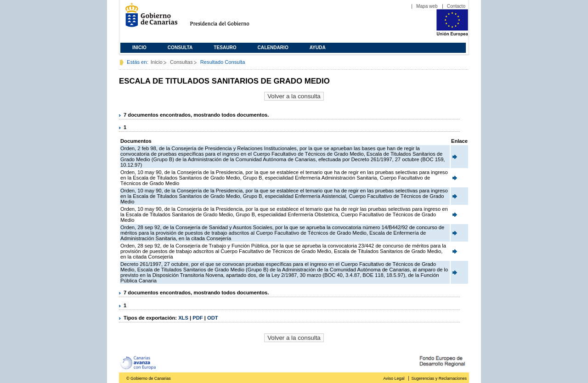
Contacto (456, 6)
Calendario (273, 48)
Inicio (139, 48)
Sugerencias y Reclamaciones (439, 378)
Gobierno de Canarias (149, 19)
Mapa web (427, 6)
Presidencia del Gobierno (228, 19)
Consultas (181, 62)
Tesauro (225, 48)
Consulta (180, 48)
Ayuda (318, 48)
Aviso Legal (394, 378)
